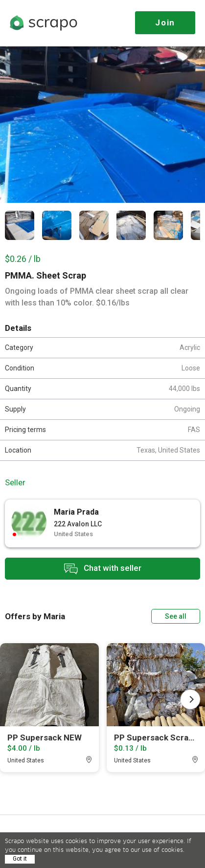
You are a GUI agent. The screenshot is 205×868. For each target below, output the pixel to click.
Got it (20, 859)
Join (165, 22)
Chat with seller (103, 569)
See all (176, 616)
